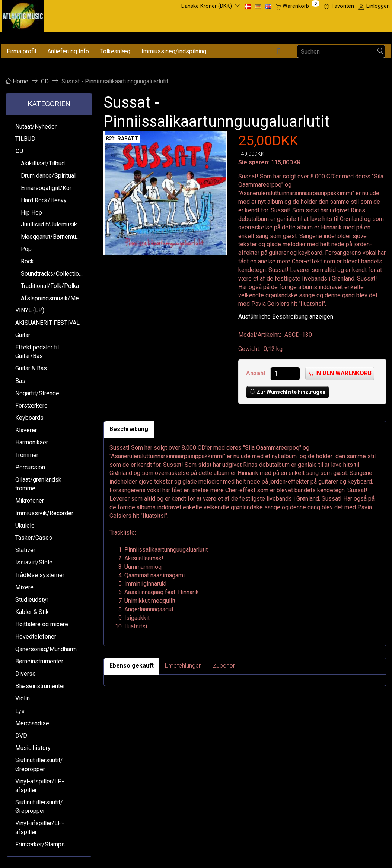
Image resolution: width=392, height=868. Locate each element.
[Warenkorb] (298, 6)
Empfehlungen (183, 666)
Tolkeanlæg (115, 51)
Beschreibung (129, 429)
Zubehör (224, 666)
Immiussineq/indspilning (174, 51)
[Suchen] (380, 52)
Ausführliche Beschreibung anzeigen (286, 316)
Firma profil (21, 51)
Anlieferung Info (68, 51)
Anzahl (256, 373)
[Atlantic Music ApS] (23, 14)
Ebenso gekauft (132, 666)
